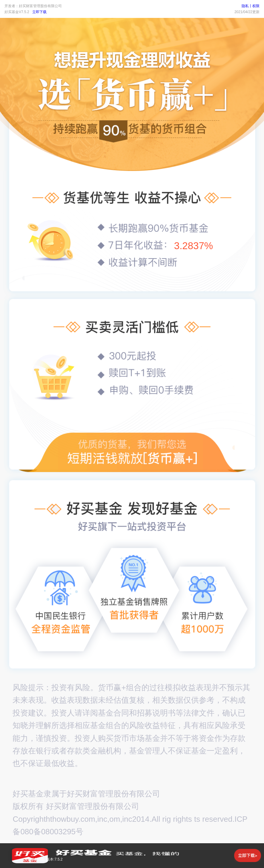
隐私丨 (247, 6)
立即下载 (39, 12)
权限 (256, 6)
